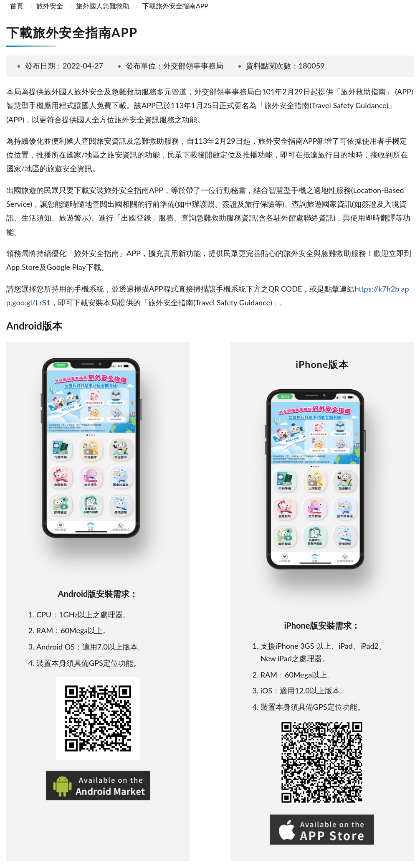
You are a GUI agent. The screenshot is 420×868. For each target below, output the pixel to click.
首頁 (16, 6)
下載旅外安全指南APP (175, 6)
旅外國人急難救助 (103, 6)
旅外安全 (50, 6)
